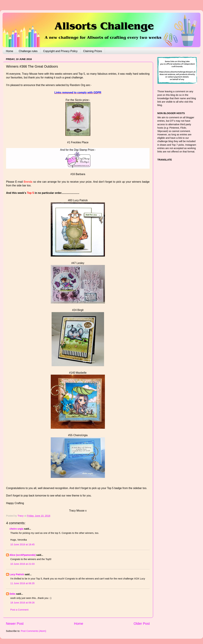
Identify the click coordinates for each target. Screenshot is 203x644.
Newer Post (15, 624)
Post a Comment (19, 610)
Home (10, 51)
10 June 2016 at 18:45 (22, 544)
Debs (12, 594)
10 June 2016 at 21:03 (22, 564)
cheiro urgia (16, 529)
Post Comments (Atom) (33, 631)
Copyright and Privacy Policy (60, 51)
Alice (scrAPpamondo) (22, 555)
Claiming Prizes (93, 51)
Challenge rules (28, 51)
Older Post (142, 624)
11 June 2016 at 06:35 (22, 583)
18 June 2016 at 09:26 (22, 603)
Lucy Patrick (17, 574)
